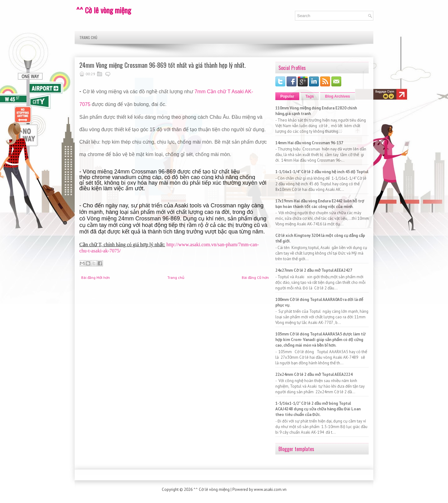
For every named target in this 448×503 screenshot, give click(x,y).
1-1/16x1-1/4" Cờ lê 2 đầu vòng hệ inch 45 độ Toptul (322, 172)
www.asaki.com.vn (270, 489)
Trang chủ (88, 37)
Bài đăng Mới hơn (96, 277)
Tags (310, 96)
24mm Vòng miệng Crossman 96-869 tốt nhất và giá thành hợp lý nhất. (163, 65)
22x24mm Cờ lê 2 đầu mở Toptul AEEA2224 (314, 374)
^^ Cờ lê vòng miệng (104, 10)
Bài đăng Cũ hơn (255, 277)
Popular (287, 96)
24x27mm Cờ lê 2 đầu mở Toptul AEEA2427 (314, 270)
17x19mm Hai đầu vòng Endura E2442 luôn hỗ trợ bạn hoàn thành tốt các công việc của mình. (320, 204)
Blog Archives (338, 96)
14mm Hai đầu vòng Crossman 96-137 (309, 143)
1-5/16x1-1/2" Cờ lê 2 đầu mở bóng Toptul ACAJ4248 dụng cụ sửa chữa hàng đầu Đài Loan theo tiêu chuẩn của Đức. (318, 409)
